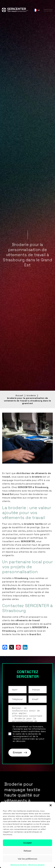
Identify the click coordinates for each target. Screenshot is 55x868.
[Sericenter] (15, 12)
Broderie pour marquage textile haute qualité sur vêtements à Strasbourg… (22, 795)
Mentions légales (19, 865)
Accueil (19, 395)
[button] (51, 805)
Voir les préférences (27, 859)
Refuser (27, 851)
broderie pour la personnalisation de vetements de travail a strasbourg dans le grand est (27, 401)
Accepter (27, 843)
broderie (31, 395)
